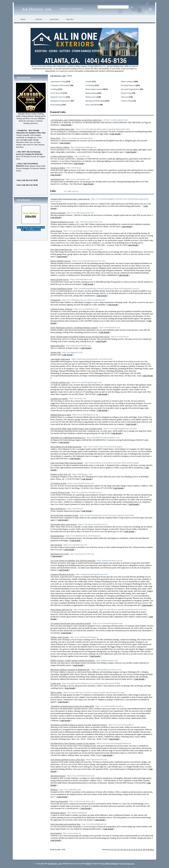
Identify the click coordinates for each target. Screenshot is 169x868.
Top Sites (70, 19)
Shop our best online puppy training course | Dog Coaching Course (76, 429)
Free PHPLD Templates (110, 864)
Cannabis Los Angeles (59, 399)
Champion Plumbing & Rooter (62, 574)
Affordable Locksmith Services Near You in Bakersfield (72, 706)
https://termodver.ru (58, 509)
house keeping (56, 833)
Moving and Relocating (95, 101)
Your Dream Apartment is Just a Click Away (68, 760)
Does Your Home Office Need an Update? (67, 463)
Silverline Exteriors (58, 776)
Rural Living (126, 93)
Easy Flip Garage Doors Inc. (62, 249)
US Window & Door (58, 483)
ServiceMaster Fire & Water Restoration (66, 447)
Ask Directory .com (37, 9)
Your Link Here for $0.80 (27, 180)
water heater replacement (60, 359)
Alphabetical (75, 191)
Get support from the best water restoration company (71, 623)
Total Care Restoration (59, 801)
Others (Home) (127, 81)
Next (152, 850)
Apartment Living (58, 81)
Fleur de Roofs (56, 545)
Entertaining (56, 105)
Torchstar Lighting (58, 168)
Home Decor (56, 138)
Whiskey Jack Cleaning (60, 637)
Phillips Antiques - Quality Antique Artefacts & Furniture (73, 660)
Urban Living (126, 101)
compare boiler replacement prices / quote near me (70, 199)
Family (88, 81)
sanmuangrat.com (57, 179)
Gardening (90, 85)
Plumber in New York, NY (61, 474)
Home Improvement (94, 89)
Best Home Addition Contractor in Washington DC (70, 670)
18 (144, 850)
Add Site (39, 19)
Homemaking (91, 93)
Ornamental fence (57, 536)
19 (146, 850)
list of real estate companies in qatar (64, 515)
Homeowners (91, 97)
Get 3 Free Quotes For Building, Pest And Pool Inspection (73, 561)
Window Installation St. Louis (62, 222)
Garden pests (56, 683)
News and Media (92, 105)
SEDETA (54, 790)
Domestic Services (58, 97)
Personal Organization (130, 89)
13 (132, 850)
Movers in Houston (58, 213)
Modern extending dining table (62, 129)
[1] (111, 850)
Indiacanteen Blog (58, 346)
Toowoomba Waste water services (64, 524)
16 (139, 850)
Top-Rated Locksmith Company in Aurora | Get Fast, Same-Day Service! (79, 725)
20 (149, 850)
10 (125, 850)
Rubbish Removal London (61, 415)
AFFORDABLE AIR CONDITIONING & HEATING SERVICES (76, 120)
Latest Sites (54, 19)
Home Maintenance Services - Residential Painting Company (74, 328)
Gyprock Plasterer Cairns (60, 492)
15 (137, 850)
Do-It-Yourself (56, 93)
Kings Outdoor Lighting (60, 147)
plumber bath (56, 352)
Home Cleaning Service (60, 279)
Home (23, 19)
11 (127, 850)
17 (142, 850)
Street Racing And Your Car (61, 610)
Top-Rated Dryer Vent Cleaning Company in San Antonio (73, 743)
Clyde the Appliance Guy (60, 382)
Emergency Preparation (60, 101)
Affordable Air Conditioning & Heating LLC (68, 438)
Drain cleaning (56, 231)
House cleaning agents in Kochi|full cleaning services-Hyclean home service (80, 337)
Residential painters (58, 813)
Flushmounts (56, 300)
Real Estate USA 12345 (60, 554)
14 (134, 850)
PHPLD (88, 864)
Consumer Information (60, 85)
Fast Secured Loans (127, 864)
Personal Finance (128, 85)
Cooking (54, 89)
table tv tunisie (56, 692)
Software (125, 97)
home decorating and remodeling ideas (65, 824)
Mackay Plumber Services (61, 261)
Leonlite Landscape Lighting (62, 156)
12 (129, 850)
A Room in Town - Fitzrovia (61, 309)
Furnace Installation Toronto (62, 288)
